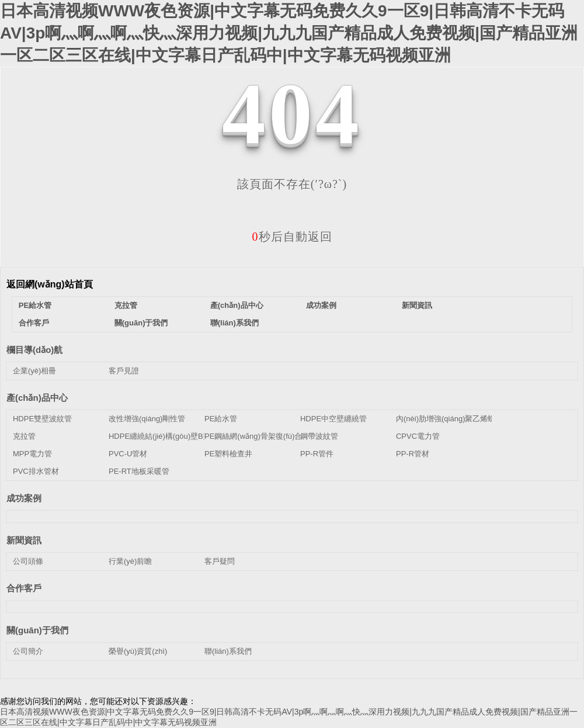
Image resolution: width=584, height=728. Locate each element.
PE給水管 (35, 305)
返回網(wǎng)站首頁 (50, 284)
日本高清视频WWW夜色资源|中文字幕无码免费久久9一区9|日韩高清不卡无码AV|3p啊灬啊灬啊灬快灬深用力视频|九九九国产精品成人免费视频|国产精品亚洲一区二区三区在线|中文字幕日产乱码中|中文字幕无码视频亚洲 (289, 33)
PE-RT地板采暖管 (139, 471)
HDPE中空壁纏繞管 (333, 419)
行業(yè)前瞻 (130, 561)
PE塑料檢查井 (228, 454)
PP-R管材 (413, 454)
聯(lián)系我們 (234, 323)
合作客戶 (34, 323)
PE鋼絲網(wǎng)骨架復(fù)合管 (257, 436)
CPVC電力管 (418, 436)
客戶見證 (124, 371)
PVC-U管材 (128, 454)
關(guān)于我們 (141, 323)
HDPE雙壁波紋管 (42, 419)
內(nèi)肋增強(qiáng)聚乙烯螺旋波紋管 (461, 419)
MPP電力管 (32, 454)
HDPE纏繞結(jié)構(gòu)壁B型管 (164, 436)
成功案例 (321, 305)
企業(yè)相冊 (34, 371)
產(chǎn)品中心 (237, 305)
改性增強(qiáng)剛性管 (147, 419)
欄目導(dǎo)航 (34, 350)
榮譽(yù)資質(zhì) (138, 651)
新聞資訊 (417, 305)
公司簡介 (28, 651)
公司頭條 (28, 561)
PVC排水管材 (36, 471)
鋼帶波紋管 (319, 436)
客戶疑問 (220, 561)
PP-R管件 (317, 454)
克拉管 (126, 305)
